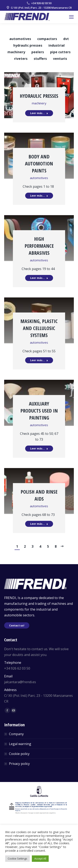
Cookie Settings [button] (17, 859)
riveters (21, 59)
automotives (20, 39)
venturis (60, 59)
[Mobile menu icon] (71, 17)
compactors (47, 39)
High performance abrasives (39, 246)
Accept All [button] (40, 859)
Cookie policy (19, 754)
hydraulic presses (28, 45)
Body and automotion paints (39, 163)
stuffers (40, 59)
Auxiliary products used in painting (39, 411)
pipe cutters (60, 52)
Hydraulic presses (39, 96)
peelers (38, 52)
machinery (16, 52)
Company (16, 734)
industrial (57, 45)
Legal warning (20, 744)
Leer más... (39, 113)
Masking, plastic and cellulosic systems (39, 328)
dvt (66, 39)
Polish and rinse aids (39, 495)
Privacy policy (19, 764)
